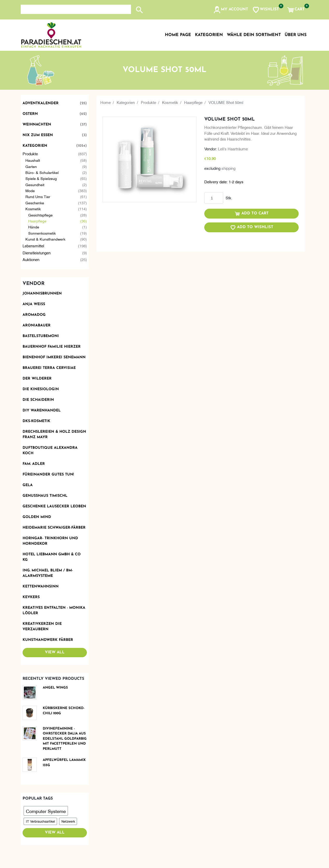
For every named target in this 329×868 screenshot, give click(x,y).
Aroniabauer (37, 325)
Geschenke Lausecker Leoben (54, 506)
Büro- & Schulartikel (56, 172)
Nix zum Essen (55, 135)
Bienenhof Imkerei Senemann (54, 357)
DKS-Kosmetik (36, 421)
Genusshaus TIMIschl (45, 496)
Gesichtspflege (58, 215)
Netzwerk (68, 821)
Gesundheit (56, 184)
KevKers (31, 597)
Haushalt (56, 160)
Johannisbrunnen (42, 294)
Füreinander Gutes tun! (48, 475)
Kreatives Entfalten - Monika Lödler (54, 611)
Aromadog (34, 315)
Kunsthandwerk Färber (48, 640)
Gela (28, 485)
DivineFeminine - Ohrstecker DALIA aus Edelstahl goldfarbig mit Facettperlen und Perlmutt (65, 739)
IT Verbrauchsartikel (40, 821)
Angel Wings (55, 688)
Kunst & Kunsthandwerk (56, 239)
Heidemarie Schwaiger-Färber (54, 528)
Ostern (55, 114)
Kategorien (55, 146)
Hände (58, 227)
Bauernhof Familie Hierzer (52, 347)
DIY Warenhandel (42, 411)
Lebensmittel (55, 246)
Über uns (296, 35)
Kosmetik (56, 209)
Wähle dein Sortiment (254, 35)
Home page (178, 35)
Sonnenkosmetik (58, 233)
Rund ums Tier (56, 196)
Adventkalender (55, 103)
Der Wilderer (37, 379)
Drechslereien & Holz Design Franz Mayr (54, 435)
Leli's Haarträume (233, 149)
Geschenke (56, 203)
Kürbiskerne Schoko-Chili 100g (64, 711)
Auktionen (55, 259)
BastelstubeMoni (41, 336)
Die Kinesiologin (41, 389)
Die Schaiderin (38, 400)
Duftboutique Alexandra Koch (50, 451)
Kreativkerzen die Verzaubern (42, 627)
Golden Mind (37, 517)
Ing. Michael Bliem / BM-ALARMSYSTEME (48, 573)
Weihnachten (55, 125)
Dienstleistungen (55, 253)
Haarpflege (58, 221)
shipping (228, 168)
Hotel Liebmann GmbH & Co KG (52, 557)
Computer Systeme (46, 811)
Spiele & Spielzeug (56, 178)
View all (55, 652)
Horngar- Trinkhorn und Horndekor (50, 541)
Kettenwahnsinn (41, 587)
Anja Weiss (34, 304)
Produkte (55, 154)
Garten (56, 166)
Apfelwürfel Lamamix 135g (64, 763)
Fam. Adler (34, 464)
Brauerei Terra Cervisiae (49, 368)
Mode (56, 190)
